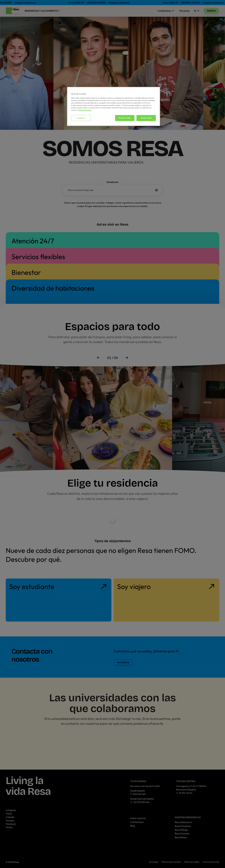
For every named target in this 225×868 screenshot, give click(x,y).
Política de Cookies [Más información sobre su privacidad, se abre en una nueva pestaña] (84, 110)
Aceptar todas (146, 118)
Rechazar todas (125, 118)
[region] (114, 106)
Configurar (81, 118)
